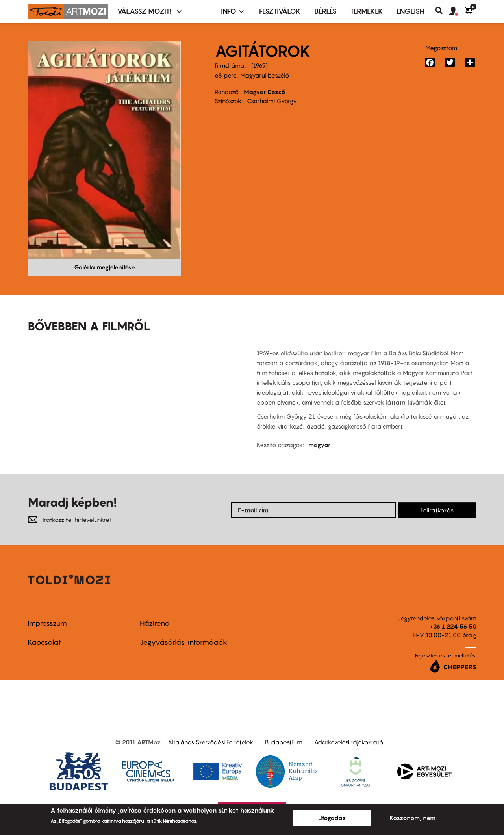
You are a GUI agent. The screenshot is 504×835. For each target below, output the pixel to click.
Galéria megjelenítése (105, 267)
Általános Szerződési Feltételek (210, 742)
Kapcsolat (44, 642)
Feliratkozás (437, 510)
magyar (319, 445)
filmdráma (230, 65)
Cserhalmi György (272, 101)
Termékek (367, 11)
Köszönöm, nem (412, 818)
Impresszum (47, 623)
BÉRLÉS (325, 11)
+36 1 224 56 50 (453, 626)
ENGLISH (410, 11)
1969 (259, 65)
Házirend (155, 623)
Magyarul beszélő (265, 75)
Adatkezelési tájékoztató (349, 742)
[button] (457, 11)
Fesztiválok (280, 11)
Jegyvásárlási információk (183, 642)
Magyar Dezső (265, 92)
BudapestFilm (284, 742)
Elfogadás (332, 818)
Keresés (442, 11)
